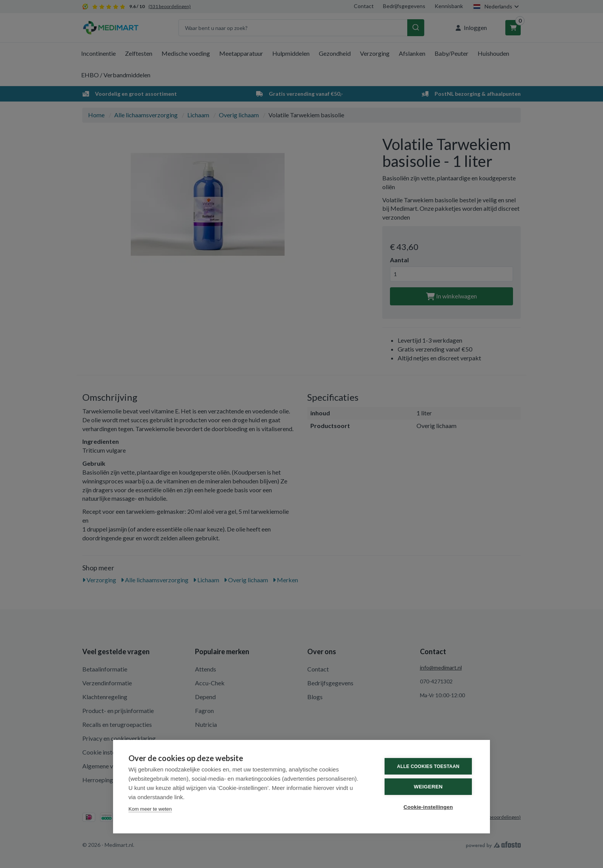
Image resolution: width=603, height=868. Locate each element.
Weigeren (428, 787)
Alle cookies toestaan (428, 766)
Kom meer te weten (150, 809)
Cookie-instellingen (428, 807)
